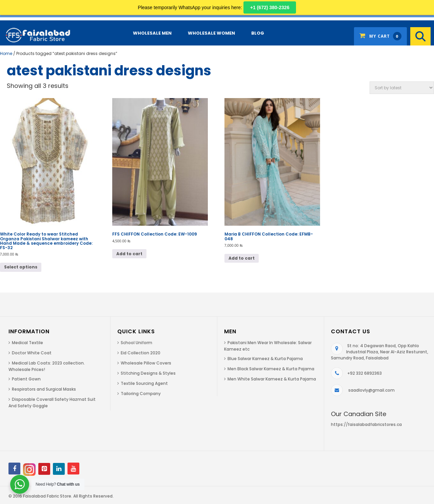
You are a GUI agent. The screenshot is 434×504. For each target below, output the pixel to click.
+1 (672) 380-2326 (270, 7)
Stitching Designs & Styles (148, 373)
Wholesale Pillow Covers (146, 363)
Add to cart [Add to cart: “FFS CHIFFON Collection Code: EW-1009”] (129, 254)
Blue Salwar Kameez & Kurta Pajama (265, 359)
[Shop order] (402, 88)
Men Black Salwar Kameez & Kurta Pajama (271, 369)
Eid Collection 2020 (141, 353)
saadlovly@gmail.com (371, 390)
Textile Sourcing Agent (144, 383)
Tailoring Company (141, 394)
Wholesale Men (152, 33)
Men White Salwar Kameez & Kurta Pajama (272, 379)
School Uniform (136, 343)
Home (6, 53)
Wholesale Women (211, 33)
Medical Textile (27, 343)
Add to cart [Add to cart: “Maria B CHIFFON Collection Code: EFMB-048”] (242, 258)
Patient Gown (26, 379)
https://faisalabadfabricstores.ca (366, 424)
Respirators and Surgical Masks (44, 389)
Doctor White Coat (32, 353)
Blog (258, 33)
